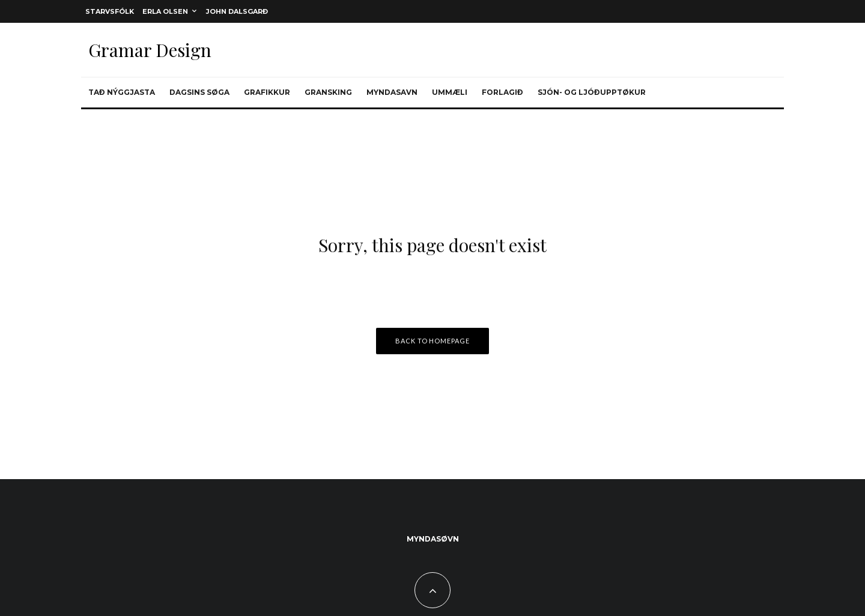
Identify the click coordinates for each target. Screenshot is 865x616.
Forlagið (502, 92)
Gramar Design (150, 50)
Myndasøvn (433, 539)
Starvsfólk (110, 11)
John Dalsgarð (237, 11)
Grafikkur (267, 92)
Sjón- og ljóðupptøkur (592, 92)
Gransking (328, 92)
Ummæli (450, 92)
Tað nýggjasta (122, 92)
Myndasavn (392, 92)
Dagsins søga (199, 92)
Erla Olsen (165, 11)
